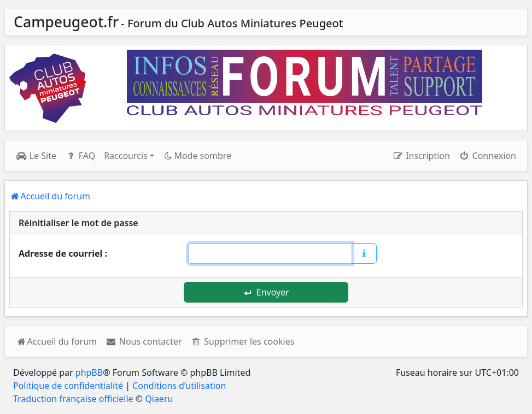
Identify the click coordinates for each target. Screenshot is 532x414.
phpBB (89, 372)
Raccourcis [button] (126, 156)
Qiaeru (159, 399)
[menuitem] (144, 341)
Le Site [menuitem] (36, 156)
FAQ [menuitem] (80, 156)
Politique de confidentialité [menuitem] (68, 386)
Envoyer (267, 292)
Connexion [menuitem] (487, 156)
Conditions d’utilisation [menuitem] (179, 386)
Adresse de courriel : (63, 253)
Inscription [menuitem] (421, 156)
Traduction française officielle (73, 399)
